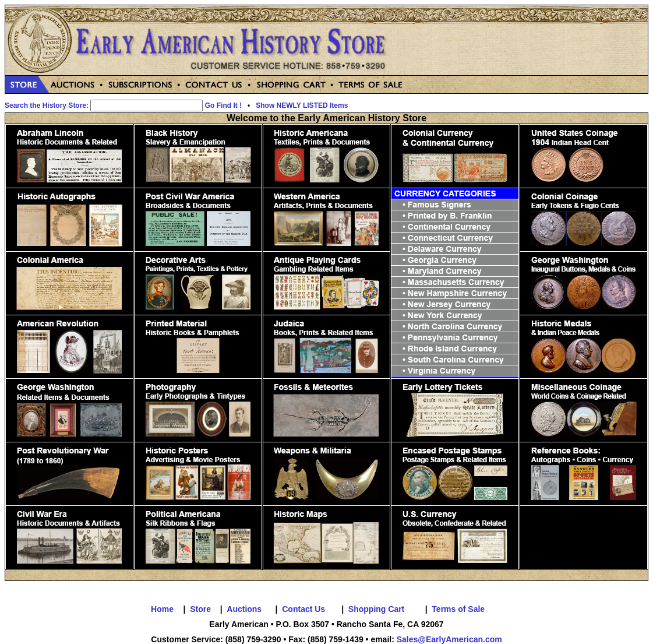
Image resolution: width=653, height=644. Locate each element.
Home (162, 609)
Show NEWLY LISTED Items (302, 105)
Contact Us (303, 609)
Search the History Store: (47, 105)
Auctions (244, 609)
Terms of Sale (458, 609)
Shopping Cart (376, 609)
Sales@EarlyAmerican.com (449, 639)
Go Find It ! (223, 105)
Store (200, 609)
